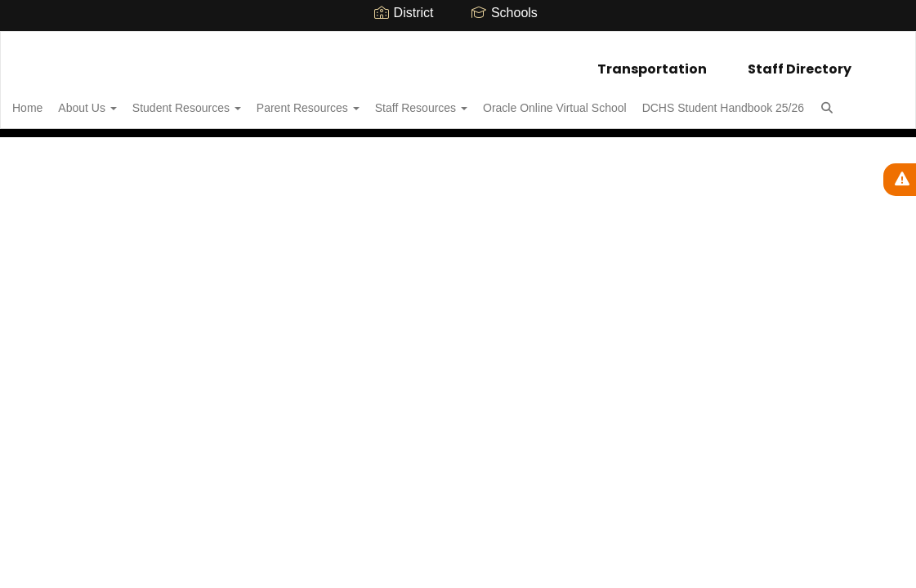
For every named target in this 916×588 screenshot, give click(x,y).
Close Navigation (306, 147)
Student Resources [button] (230, 100)
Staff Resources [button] (483, 100)
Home (53, 100)
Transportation (652, 61)
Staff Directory (800, 61)
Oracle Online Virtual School (625, 100)
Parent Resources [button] (360, 100)
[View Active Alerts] (900, 180)
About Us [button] (121, 100)
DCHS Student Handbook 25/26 (118, 140)
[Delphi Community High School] (458, 42)
